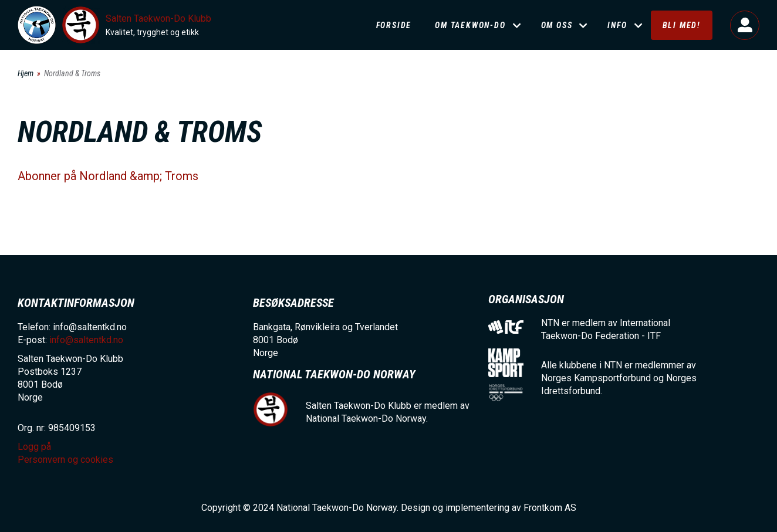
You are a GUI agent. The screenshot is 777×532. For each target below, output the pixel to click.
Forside (394, 25)
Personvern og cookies (65, 460)
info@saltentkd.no (86, 340)
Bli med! (682, 25)
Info (617, 25)
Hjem (26, 73)
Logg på (745, 25)
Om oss (557, 25)
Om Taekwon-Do (470, 25)
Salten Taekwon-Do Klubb (158, 18)
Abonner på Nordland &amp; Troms (108, 176)
